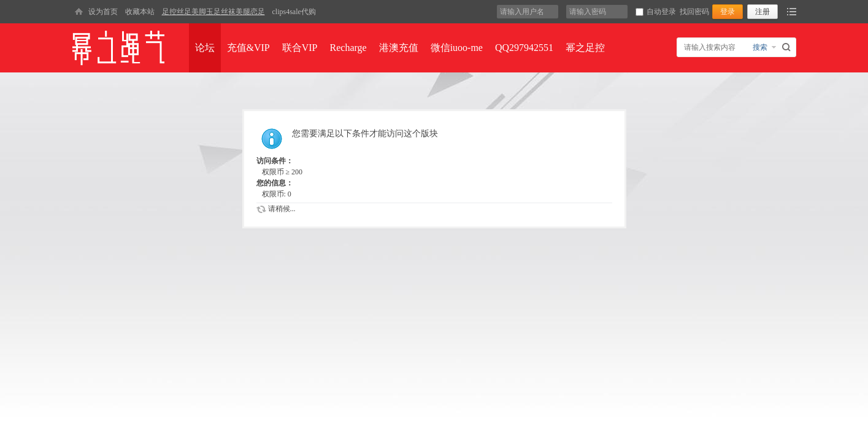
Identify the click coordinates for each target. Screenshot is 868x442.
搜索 (760, 47)
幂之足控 (585, 48)
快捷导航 (792, 12)
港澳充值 (399, 48)
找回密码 (694, 12)
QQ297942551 (524, 48)
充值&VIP (248, 48)
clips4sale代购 (294, 12)
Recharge (348, 48)
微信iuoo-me (457, 48)
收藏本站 (140, 12)
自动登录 (656, 12)
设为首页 (103, 12)
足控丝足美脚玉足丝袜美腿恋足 (213, 12)
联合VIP (300, 48)
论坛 (205, 48)
